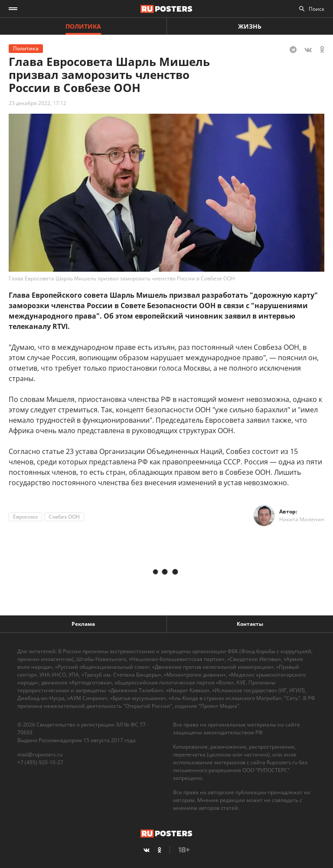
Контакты (250, 624)
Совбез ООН (64, 517)
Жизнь (250, 26)
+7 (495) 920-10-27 (40, 762)
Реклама (83, 624)
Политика (83, 26)
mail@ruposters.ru (40, 755)
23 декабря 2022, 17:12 (38, 103)
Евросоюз (25, 517)
